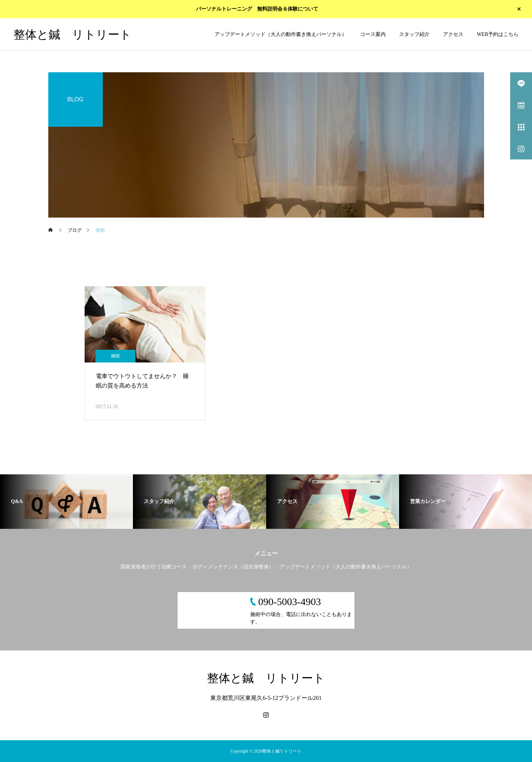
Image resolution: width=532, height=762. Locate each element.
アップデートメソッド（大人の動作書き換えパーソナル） (281, 34)
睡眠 (115, 356)
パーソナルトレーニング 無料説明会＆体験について (257, 9)
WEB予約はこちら (498, 34)
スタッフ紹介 (414, 34)
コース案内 (373, 34)
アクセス (453, 34)
